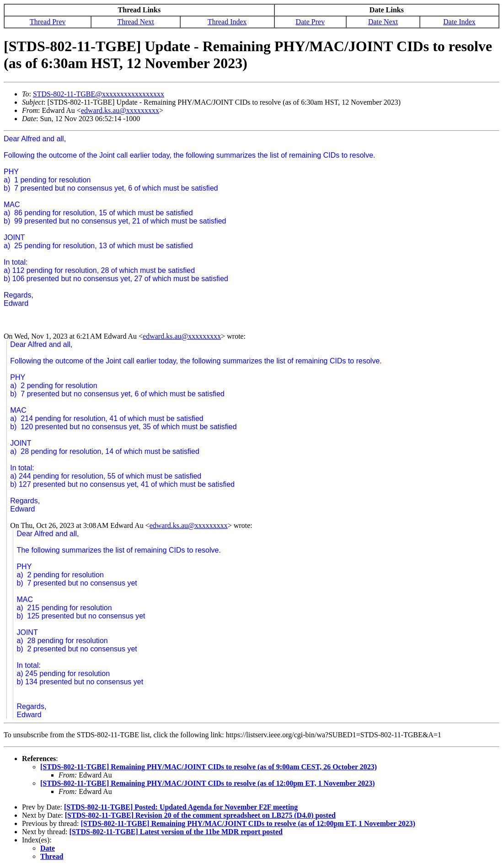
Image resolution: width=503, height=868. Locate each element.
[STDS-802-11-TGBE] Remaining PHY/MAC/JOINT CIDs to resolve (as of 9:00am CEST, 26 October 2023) (209, 767)
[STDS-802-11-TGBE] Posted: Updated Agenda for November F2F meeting (181, 807)
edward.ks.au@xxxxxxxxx (120, 110)
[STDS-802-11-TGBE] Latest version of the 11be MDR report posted (176, 832)
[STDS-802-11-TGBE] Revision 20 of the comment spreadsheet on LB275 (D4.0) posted (200, 815)
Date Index (459, 22)
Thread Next (135, 22)
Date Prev (310, 22)
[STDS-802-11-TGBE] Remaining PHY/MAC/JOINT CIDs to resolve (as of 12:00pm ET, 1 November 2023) (208, 783)
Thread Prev (48, 22)
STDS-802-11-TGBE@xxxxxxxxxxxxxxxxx (99, 94)
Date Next (383, 22)
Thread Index (227, 22)
